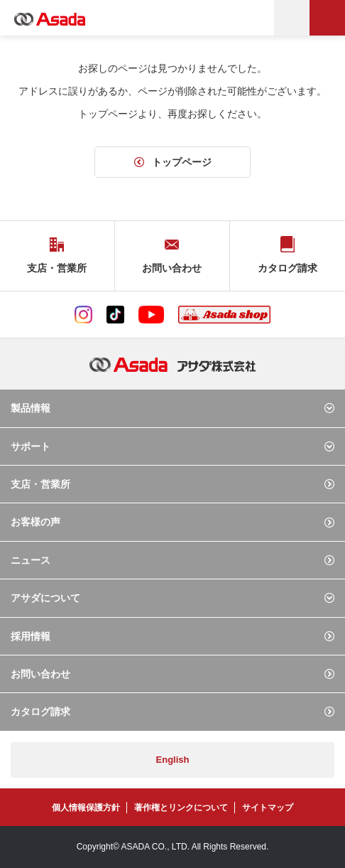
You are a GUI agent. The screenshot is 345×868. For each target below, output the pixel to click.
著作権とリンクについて (181, 808)
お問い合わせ (40, 674)
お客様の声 (35, 522)
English (173, 760)
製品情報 (31, 408)
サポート (31, 446)
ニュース (31, 560)
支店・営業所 (40, 484)
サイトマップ (268, 808)
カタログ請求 (40, 712)
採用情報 (31, 636)
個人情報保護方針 (86, 808)
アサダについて (45, 598)
